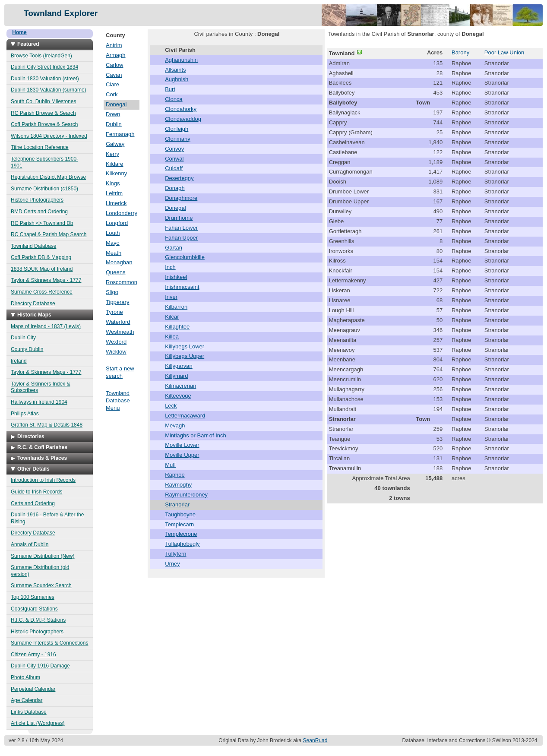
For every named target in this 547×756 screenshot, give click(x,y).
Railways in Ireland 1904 (39, 402)
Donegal (116, 104)
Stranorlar (177, 505)
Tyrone (114, 312)
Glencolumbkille (185, 257)
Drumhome (179, 218)
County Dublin (27, 349)
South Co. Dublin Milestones (43, 101)
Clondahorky (181, 109)
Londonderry (122, 213)
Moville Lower (182, 445)
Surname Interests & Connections (49, 643)
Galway (115, 144)
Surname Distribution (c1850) (44, 189)
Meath (114, 253)
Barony (460, 52)
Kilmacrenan (180, 386)
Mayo (113, 243)
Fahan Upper (181, 238)
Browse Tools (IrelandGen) (41, 56)
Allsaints (175, 70)
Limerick (116, 203)
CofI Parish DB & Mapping (41, 257)
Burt (170, 89)
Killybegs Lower (185, 346)
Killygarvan (179, 366)
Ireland (19, 361)
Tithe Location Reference (40, 147)
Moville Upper (182, 455)
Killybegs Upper (185, 356)
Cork (112, 94)
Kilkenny (116, 173)
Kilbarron (176, 307)
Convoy (174, 149)
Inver (171, 297)
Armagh (116, 55)
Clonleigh (177, 129)
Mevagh (175, 425)
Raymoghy (178, 485)
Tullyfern (175, 554)
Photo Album (25, 677)
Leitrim (114, 193)
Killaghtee (177, 327)
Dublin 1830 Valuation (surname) (49, 90)
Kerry (112, 154)
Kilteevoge (178, 396)
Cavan (114, 75)
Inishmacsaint (182, 287)
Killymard (176, 376)
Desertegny (179, 178)
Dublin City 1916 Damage (40, 666)
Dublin (114, 124)
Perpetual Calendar (33, 689)
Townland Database (33, 246)
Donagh (175, 188)
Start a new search (120, 372)
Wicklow (116, 352)
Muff (170, 465)
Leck (171, 406)
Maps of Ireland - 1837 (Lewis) (46, 326)
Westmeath (120, 332)
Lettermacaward (185, 416)
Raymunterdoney (186, 495)
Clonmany (178, 139)
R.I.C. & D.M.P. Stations (38, 620)
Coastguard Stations (34, 609)
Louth (113, 233)
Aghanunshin (181, 60)
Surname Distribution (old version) (40, 571)
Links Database (29, 712)
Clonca (174, 99)
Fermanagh (120, 134)
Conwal (174, 159)
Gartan (174, 248)
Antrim (114, 45)
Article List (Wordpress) (38, 723)
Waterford (118, 322)
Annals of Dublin (30, 544)
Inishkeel (176, 277)
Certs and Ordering (33, 503)
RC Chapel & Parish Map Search (49, 234)
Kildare (114, 164)
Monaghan (119, 262)
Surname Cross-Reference (42, 292)
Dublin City (23, 338)
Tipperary (117, 302)
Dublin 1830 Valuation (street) (45, 79)
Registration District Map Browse (48, 177)
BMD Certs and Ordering (39, 212)
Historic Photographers (37, 200)
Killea (172, 337)
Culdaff (174, 168)
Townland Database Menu (118, 400)
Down (113, 114)
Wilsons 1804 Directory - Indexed (49, 136)
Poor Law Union (504, 52)
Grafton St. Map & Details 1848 (47, 425)
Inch (170, 267)
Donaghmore (181, 198)
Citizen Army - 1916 (33, 655)
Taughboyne (180, 514)
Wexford (116, 342)
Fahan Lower (181, 228)
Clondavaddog (183, 119)
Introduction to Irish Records (43, 480)
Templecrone (181, 534)
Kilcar (172, 317)
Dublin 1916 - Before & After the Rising (47, 518)
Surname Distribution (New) (43, 556)
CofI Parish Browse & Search (44, 124)
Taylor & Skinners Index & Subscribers (40, 387)
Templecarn (179, 524)
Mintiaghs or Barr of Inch (196, 435)
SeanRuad (315, 740)
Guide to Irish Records (36, 492)
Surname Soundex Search (41, 585)
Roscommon (122, 282)
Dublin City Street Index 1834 (44, 67)
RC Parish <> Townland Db (42, 223)
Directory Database (33, 304)
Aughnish (177, 79)
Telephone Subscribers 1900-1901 (44, 162)
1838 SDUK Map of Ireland (42, 269)
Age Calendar (27, 700)
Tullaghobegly (182, 544)
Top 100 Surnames (33, 597)
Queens (116, 272)
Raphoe (175, 475)
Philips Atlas (25, 414)
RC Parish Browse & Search (43, 113)
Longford (117, 223)
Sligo (112, 292)
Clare (112, 84)
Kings (113, 183)
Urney (172, 564)
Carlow (114, 65)
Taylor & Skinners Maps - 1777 (46, 280)
